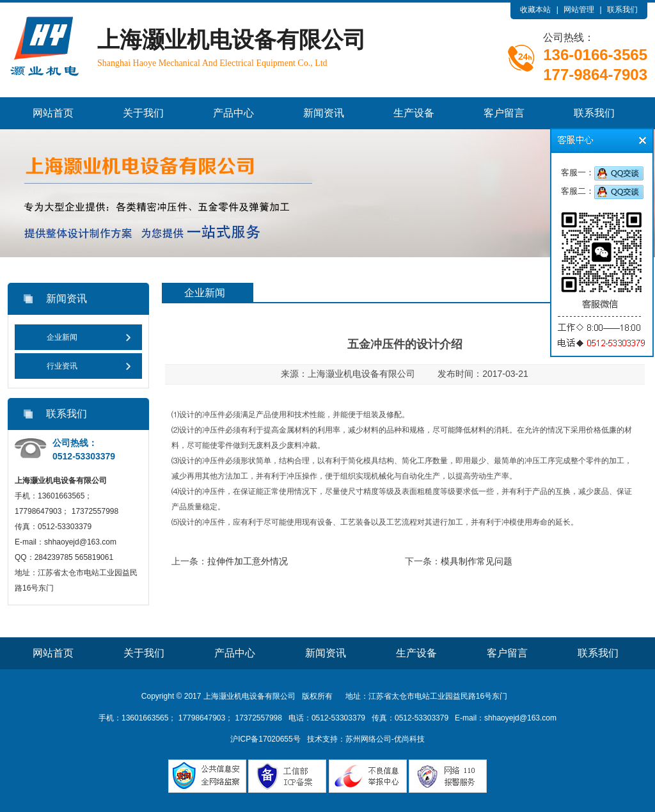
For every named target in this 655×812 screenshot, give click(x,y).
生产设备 (414, 113)
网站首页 (53, 113)
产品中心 (233, 113)
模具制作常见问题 (477, 561)
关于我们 (143, 113)
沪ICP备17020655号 (265, 739)
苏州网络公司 (368, 739)
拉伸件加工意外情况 (248, 561)
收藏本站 (535, 10)
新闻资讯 (324, 113)
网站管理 (579, 10)
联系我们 (622, 10)
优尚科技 (409, 739)
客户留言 (504, 113)
